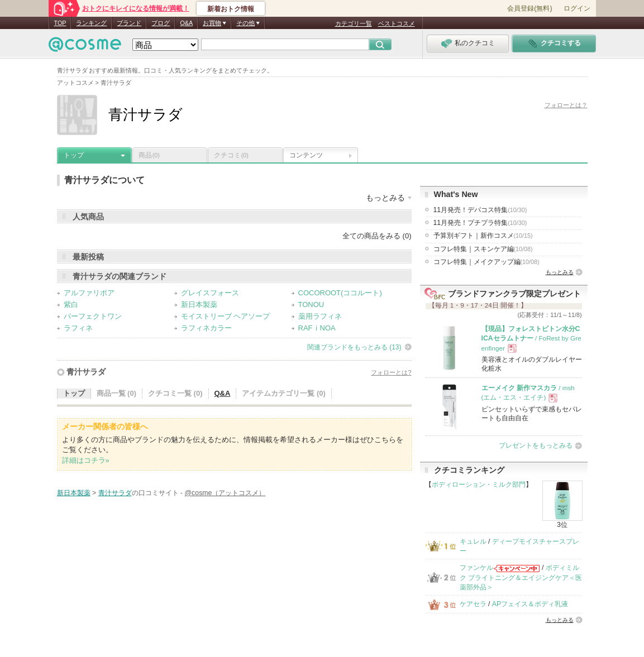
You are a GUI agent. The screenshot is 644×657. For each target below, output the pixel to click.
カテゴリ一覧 (354, 23)
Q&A (186, 23)
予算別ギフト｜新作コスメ (483, 236)
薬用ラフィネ (320, 316)
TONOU (311, 304)
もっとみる (560, 272)
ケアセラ (473, 604)
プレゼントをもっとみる (536, 445)
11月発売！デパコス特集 (480, 210)
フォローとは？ (566, 105)
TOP (60, 23)
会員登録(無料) (529, 8)
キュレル (473, 541)
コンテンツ (306, 155)
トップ (74, 155)
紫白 (71, 304)
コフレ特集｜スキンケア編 (483, 249)
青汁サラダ (86, 372)
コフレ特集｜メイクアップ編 (486, 262)
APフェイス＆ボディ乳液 (530, 604)
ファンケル (476, 568)
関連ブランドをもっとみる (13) (354, 347)
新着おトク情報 (231, 9)
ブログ (161, 23)
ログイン (577, 8)
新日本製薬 (199, 304)
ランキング (91, 23)
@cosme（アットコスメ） (225, 493)
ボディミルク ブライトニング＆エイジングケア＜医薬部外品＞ (521, 577)
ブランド (129, 23)
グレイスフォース (210, 293)
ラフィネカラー (206, 328)
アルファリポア (89, 293)
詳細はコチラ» (86, 460)
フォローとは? (391, 372)
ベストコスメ (397, 23)
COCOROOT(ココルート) (340, 293)
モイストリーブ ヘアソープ (226, 316)
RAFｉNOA (317, 328)
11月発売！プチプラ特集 (480, 223)
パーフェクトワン (93, 316)
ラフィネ (78, 328)
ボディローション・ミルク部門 (479, 485)
